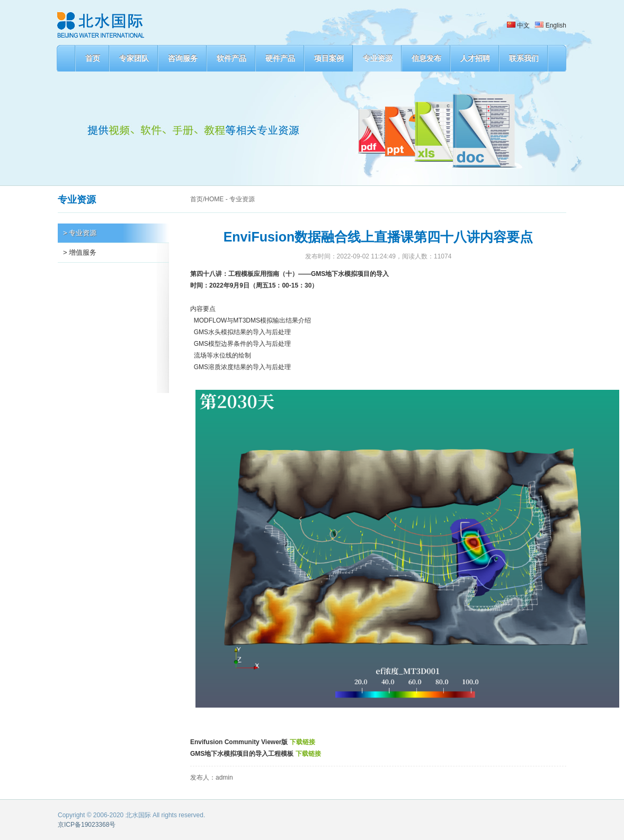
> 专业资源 (80, 233)
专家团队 (134, 58)
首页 (93, 58)
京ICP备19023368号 (87, 825)
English (551, 25)
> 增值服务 (80, 252)
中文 (518, 25)
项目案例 (329, 58)
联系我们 (524, 58)
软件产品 (231, 58)
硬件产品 (280, 58)
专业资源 (378, 58)
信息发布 (426, 58)
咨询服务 (183, 58)
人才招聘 (475, 58)
